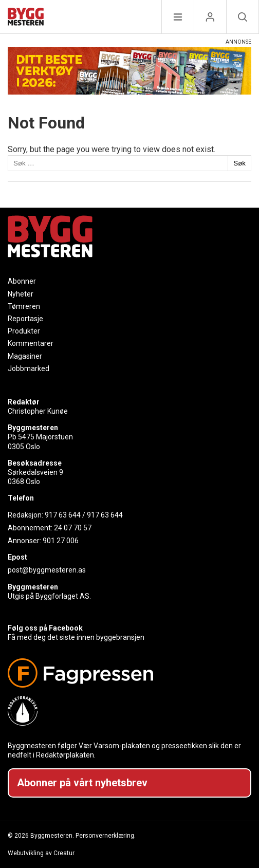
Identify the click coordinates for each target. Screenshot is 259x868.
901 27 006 (61, 541)
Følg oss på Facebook (45, 628)
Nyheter (21, 294)
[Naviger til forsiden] (26, 18)
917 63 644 (63, 515)
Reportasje (25, 319)
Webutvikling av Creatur (41, 853)
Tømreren (24, 306)
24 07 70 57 (73, 528)
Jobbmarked (29, 368)
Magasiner (25, 356)
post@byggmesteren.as (47, 570)
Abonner (22, 281)
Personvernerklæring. (106, 836)
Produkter (24, 331)
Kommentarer (31, 343)
